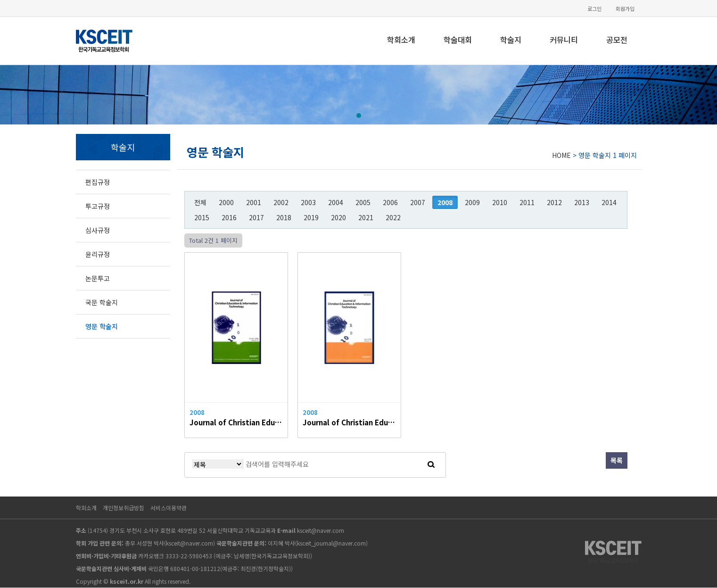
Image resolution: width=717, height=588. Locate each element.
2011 (527, 202)
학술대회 (458, 40)
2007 (418, 202)
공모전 (617, 40)
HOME (561, 155)
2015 (202, 217)
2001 (254, 202)
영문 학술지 (102, 326)
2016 (229, 217)
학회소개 (401, 40)
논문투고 (98, 278)
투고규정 (98, 206)
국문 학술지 (102, 302)
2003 (308, 202)
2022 (393, 217)
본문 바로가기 (0, 0)
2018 (284, 217)
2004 (336, 202)
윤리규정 (98, 254)
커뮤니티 (564, 40)
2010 (500, 202)
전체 (200, 202)
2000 (226, 202)
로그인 (594, 9)
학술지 (511, 40)
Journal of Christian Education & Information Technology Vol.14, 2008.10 (236, 422)
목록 (617, 460)
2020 (338, 217)
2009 (472, 202)
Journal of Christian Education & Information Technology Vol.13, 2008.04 (349, 422)
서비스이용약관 (169, 508)
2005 (363, 202)
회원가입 (625, 9)
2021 (366, 217)
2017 (256, 217)
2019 (311, 217)
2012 (554, 202)
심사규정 (98, 230)
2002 (281, 202)
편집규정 (98, 182)
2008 (445, 202)
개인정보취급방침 (124, 508)
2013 (582, 202)
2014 (609, 202)
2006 (390, 202)
